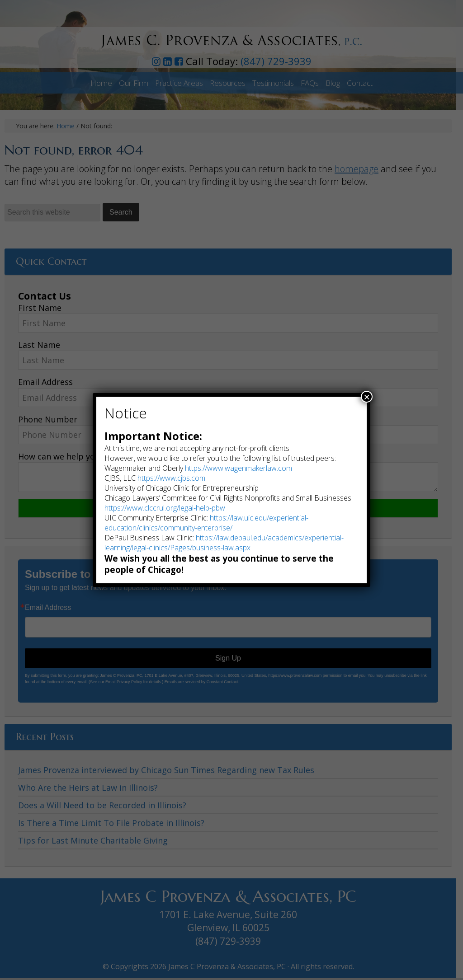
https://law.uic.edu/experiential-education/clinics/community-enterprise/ (206, 523)
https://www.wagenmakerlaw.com (239, 468)
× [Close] (367, 397)
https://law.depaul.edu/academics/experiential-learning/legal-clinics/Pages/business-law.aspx (224, 543)
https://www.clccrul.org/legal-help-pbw (165, 508)
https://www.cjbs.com (171, 478)
